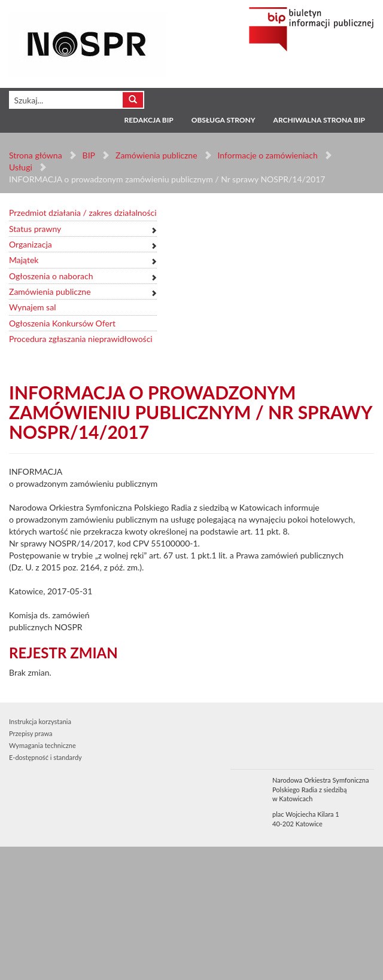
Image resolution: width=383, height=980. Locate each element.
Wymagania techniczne (42, 745)
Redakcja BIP (148, 120)
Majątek (24, 260)
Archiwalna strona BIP (319, 120)
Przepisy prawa (31, 733)
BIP (89, 155)
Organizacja (31, 244)
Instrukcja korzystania (40, 721)
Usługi (21, 167)
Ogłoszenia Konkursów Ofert (62, 323)
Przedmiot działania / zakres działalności (83, 213)
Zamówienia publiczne (156, 155)
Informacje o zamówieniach (267, 155)
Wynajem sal (32, 307)
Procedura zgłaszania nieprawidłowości (81, 339)
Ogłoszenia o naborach (51, 276)
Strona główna (36, 155)
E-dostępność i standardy (45, 757)
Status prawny (35, 229)
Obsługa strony (224, 120)
